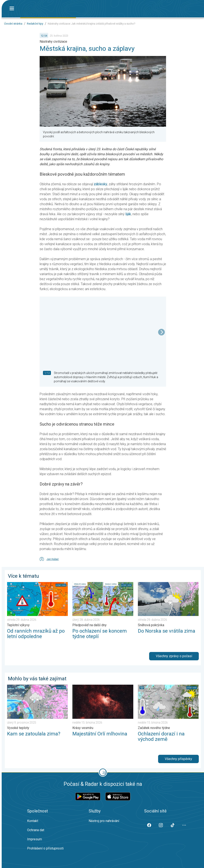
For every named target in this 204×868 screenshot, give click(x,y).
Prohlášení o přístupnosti (45, 848)
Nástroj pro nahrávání (104, 821)
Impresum (35, 839)
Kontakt (33, 821)
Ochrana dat (36, 830)
